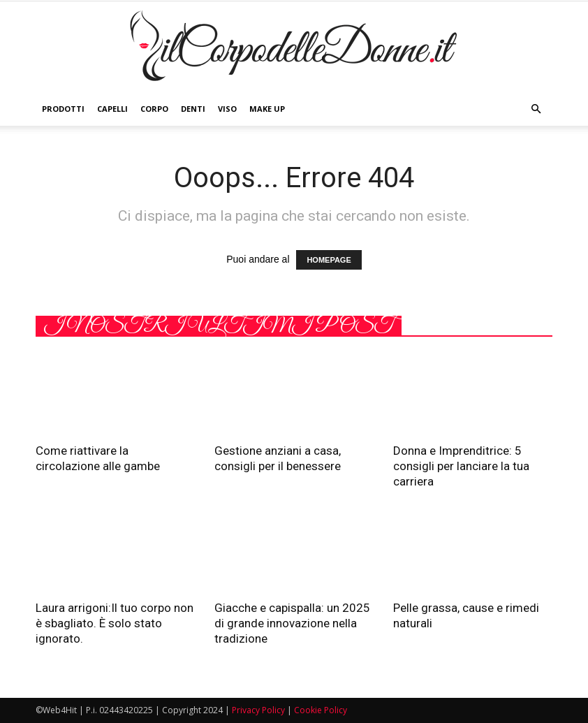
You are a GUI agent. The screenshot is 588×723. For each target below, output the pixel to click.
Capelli (112, 109)
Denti (193, 109)
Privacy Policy (258, 710)
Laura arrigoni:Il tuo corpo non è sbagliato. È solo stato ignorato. (115, 623)
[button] (536, 109)
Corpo (154, 109)
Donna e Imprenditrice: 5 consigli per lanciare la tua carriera (461, 466)
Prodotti (63, 109)
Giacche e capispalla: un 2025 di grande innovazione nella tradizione (292, 623)
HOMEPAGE (329, 260)
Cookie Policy (321, 710)
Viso (227, 109)
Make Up (267, 109)
